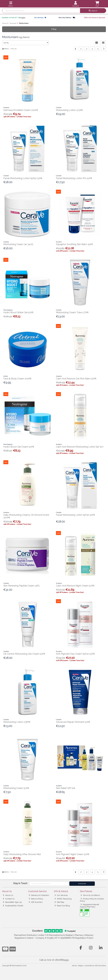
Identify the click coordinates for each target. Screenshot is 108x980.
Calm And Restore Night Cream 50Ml (75, 586)
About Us (8, 895)
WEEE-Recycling (63, 899)
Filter (54, 29)
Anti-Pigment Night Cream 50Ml (73, 854)
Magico (81, 966)
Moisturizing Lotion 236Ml (17, 722)
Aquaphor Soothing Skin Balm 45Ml (74, 244)
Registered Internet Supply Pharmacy (89, 906)
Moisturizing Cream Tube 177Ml (72, 312)
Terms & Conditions (90, 895)
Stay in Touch (20, 883)
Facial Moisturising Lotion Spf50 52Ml (23, 178)
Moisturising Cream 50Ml (16, 788)
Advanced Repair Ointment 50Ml (73, 722)
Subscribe (82, 884)
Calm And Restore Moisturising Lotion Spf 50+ (80, 447)
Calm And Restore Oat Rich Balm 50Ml (76, 379)
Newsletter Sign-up (12, 902)
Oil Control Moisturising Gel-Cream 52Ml (24, 654)
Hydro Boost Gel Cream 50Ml (19, 447)
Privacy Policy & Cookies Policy (92, 900)
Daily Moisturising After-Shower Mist (22, 854)
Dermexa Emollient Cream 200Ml (21, 110)
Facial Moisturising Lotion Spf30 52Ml (75, 515)
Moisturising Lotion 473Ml (69, 110)
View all (13, 49)
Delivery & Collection (39, 895)
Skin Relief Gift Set (66, 788)
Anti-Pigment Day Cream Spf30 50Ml (75, 654)
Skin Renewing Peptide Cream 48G (21, 586)
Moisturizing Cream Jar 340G (18, 244)
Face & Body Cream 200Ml (17, 379)
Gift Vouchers (36, 902)
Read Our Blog (62, 906)
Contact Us (9, 899)
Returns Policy (36, 899)
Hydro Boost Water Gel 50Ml (18, 312)
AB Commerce (100, 966)
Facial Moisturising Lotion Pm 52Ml (74, 178)
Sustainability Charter (13, 906)
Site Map (59, 902)
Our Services (61, 895)
